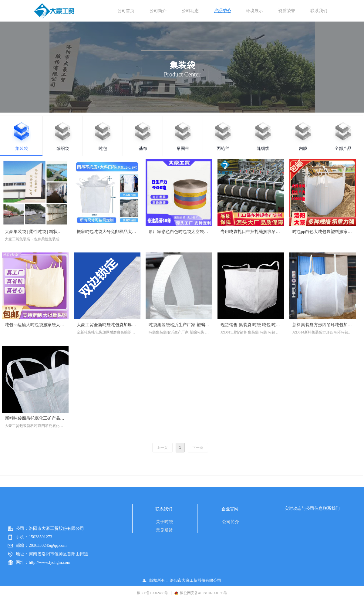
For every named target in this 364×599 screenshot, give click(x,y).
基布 (143, 149)
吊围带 (183, 149)
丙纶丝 (223, 149)
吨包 (103, 149)
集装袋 (22, 149)
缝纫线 (263, 149)
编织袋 (63, 149)
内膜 (303, 149)
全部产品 (343, 149)
